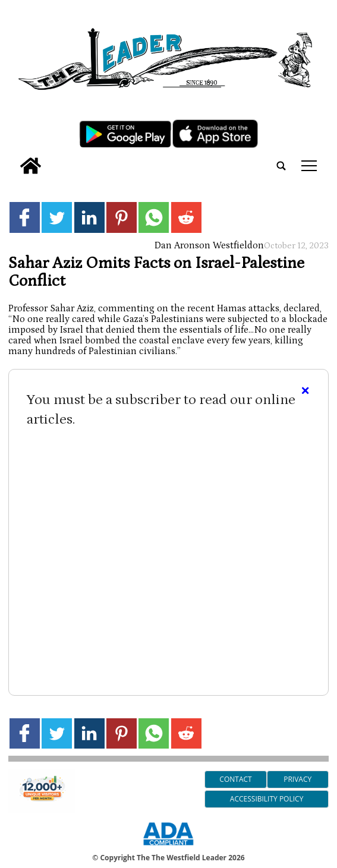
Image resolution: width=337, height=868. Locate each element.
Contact (235, 779)
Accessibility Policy (267, 799)
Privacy (297, 779)
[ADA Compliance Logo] (168, 847)
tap (309, 166)
